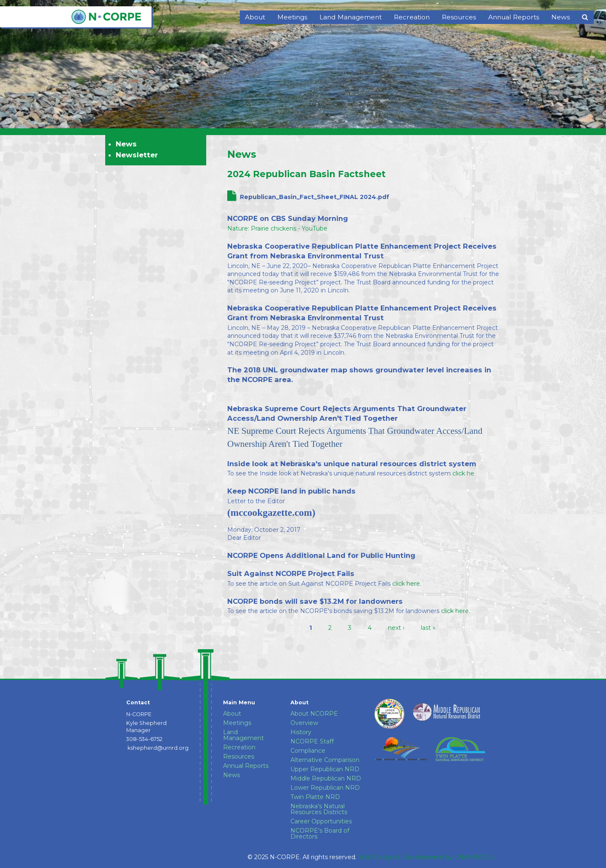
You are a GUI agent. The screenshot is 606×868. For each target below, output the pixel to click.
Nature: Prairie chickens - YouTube (277, 228)
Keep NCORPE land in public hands (291, 491)
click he (463, 473)
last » (428, 628)
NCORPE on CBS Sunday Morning (288, 218)
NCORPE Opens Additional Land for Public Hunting (321, 555)
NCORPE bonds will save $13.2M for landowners (315, 601)
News (242, 154)
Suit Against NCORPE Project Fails (291, 573)
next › (396, 628)
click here (454, 611)
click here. (407, 584)
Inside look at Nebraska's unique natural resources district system (352, 464)
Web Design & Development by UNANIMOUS (426, 857)
